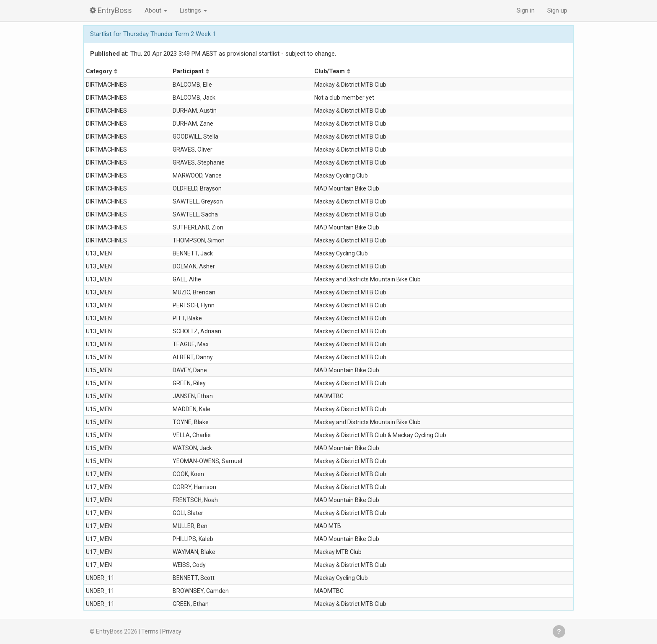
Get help (559, 631)
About (156, 10)
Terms (150, 631)
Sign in (526, 10)
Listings (193, 10)
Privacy (172, 631)
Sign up (557, 10)
